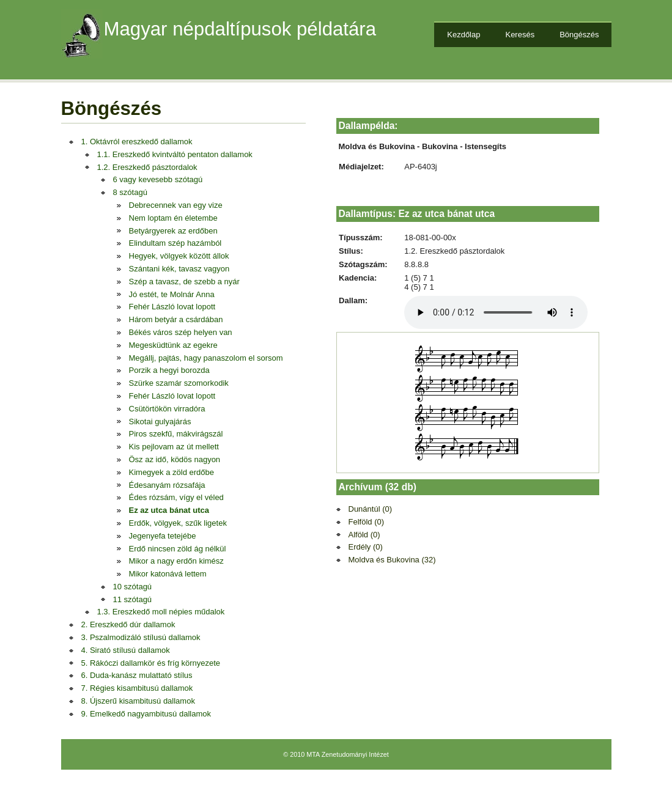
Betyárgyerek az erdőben (173, 231)
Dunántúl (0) (371, 509)
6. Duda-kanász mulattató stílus (137, 675)
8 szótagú (130, 192)
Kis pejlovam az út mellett (174, 447)
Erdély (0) (366, 547)
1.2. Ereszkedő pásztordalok (147, 167)
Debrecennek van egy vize (176, 205)
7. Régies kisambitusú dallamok (137, 688)
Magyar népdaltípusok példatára (240, 29)
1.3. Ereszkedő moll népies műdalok (161, 612)
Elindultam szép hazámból (175, 243)
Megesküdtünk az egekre (173, 345)
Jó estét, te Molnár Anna (172, 294)
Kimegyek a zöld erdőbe (172, 472)
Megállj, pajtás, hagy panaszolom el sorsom (206, 358)
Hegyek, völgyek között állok (179, 256)
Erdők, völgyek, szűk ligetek (178, 523)
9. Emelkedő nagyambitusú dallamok (146, 714)
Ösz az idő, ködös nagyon (175, 459)
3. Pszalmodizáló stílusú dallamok (141, 637)
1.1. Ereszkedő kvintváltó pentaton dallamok (175, 154)
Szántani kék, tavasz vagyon (179, 269)
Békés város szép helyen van (181, 332)
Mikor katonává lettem (168, 574)
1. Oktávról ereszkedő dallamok (137, 142)
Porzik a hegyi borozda (169, 370)
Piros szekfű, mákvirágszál (176, 434)
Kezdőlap (463, 35)
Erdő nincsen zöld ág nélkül (178, 549)
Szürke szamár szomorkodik (179, 383)
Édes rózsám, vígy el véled (176, 497)
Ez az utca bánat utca (169, 510)
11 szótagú (133, 599)
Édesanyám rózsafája (167, 485)
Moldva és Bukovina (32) (392, 560)
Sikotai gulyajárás (160, 422)
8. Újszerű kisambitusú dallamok (138, 701)
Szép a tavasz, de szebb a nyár (184, 282)
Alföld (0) (364, 535)
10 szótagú (133, 587)
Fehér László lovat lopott (172, 307)
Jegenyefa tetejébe (163, 536)
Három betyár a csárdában (176, 319)
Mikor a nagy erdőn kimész (176, 561)
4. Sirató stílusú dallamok (126, 650)
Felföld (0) (367, 522)
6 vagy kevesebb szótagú (158, 179)
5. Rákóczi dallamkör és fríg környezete (151, 663)
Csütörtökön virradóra (167, 409)
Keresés (520, 35)
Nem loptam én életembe (173, 218)
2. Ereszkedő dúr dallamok (128, 624)
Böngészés (579, 35)
